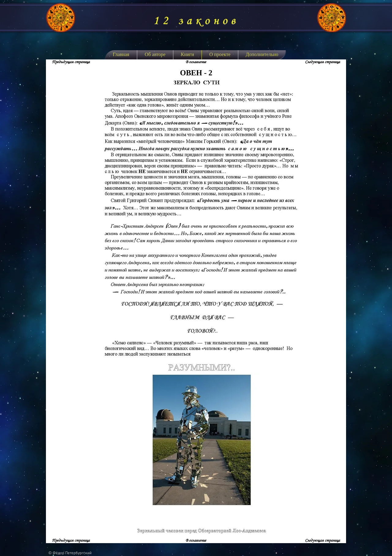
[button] (187, 55)
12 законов (196, 21)
